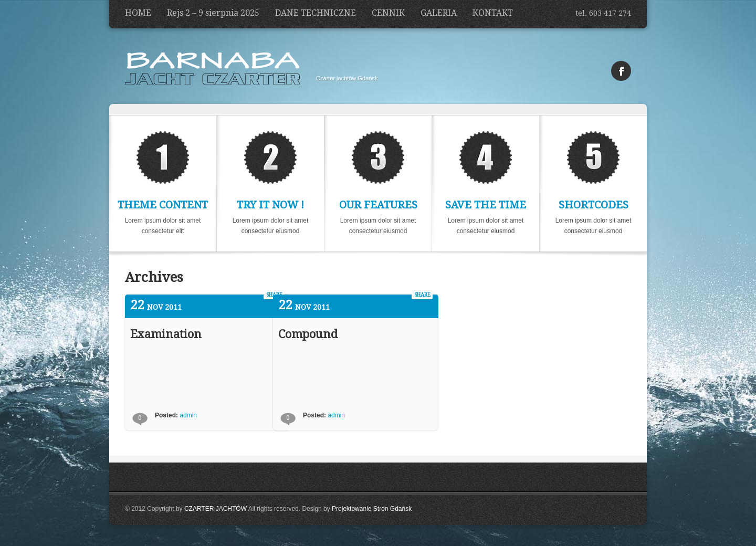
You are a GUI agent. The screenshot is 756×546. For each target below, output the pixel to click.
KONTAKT (493, 13)
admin (188, 415)
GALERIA (439, 13)
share (422, 295)
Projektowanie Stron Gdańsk (372, 509)
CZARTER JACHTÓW (216, 509)
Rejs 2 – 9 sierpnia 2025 (213, 13)
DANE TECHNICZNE (316, 13)
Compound (308, 334)
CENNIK (388, 13)
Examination (166, 334)
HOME (138, 13)
